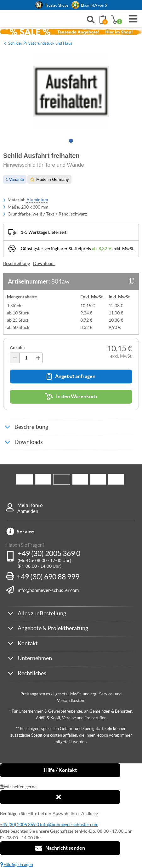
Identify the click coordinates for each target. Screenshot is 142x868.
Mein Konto (30, 505)
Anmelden (28, 511)
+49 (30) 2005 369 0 (49, 554)
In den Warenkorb (71, 397)
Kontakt (28, 643)
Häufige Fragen (17, 865)
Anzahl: (17, 348)
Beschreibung (17, 263)
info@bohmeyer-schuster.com (48, 590)
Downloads (44, 263)
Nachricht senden (60, 848)
